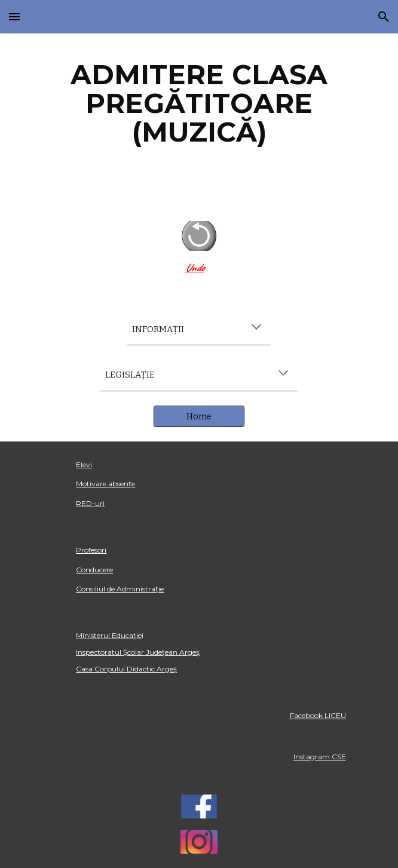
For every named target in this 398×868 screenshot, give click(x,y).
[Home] (199, 416)
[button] (14, 16)
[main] (199, 103)
